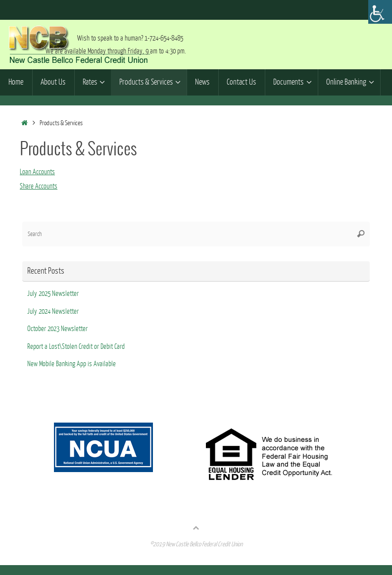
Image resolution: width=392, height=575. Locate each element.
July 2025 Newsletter (53, 294)
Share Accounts (39, 186)
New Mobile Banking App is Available (72, 364)
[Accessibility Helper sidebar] (380, 12)
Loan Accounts (37, 172)
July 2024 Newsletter (53, 311)
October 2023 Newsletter (57, 329)
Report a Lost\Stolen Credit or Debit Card (76, 347)
